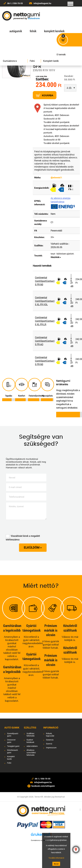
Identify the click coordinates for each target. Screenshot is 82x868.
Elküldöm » (33, 547)
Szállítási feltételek (31, 735)
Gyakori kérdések (30, 741)
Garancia (50, 740)
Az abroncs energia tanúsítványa (61, 200)
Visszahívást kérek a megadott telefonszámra (23, 538)
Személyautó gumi (13, 735)
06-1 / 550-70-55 (15, 3)
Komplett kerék (51, 61)
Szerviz (49, 744)
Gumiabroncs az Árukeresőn (41, 840)
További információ (56, 858)
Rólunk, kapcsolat (50, 735)
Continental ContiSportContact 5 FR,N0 (45, 281)
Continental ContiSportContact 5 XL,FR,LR (45, 321)
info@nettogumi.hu (42, 3)
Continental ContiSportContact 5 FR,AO (45, 341)
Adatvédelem (32, 746)
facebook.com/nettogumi (43, 786)
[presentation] (28, 528)
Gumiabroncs (10, 61)
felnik (33, 31)
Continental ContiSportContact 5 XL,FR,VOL (45, 301)
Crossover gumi (11, 741)
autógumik (16, 31)
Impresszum (51, 748)
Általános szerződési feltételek (31, 753)
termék (62, 53)
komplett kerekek (54, 31)
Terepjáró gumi (13, 746)
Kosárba (45, 95)
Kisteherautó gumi (12, 751)
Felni (32, 61)
